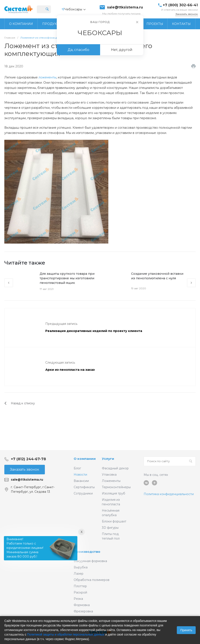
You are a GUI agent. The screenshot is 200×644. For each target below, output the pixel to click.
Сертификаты (84, 487)
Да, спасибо (78, 50)
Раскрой (80, 592)
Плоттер (80, 586)
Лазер (79, 574)
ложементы (47, 77)
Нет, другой (122, 50)
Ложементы (111, 481)
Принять (186, 630)
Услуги (108, 459)
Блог (77, 468)
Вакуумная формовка (90, 561)
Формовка (82, 605)
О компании (85, 459)
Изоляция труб (114, 493)
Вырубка (81, 567)
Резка (78, 599)
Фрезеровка (83, 611)
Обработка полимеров (92, 580)
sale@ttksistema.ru (125, 7)
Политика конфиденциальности (169, 494)
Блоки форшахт (114, 521)
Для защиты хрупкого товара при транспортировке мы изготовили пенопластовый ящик (67, 278)
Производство (87, 552)
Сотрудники (83, 493)
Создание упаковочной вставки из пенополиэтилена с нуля (157, 276)
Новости (80, 475)
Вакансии (81, 481)
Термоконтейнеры (116, 487)
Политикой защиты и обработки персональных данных (66, 634)
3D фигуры (110, 528)
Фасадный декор (115, 468)
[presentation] (9, 283)
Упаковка (109, 475)
